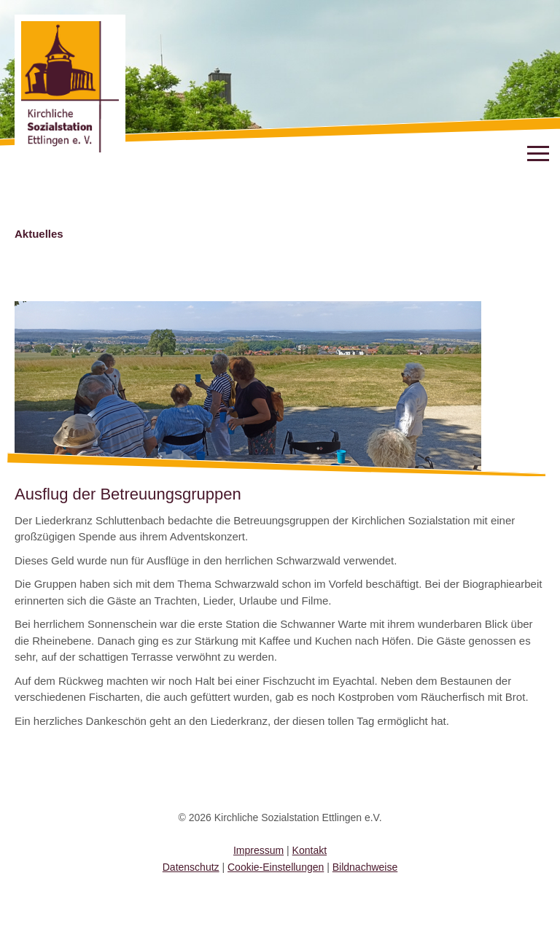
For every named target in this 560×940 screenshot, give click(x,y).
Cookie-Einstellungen (276, 867)
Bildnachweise (365, 867)
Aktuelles (39, 234)
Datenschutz (191, 867)
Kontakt (310, 850)
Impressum (258, 850)
